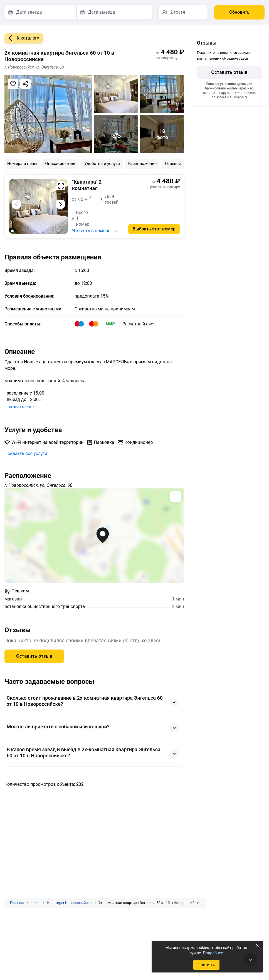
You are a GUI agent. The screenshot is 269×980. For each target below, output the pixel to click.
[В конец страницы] (250, 960)
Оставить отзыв (34, 656)
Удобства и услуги (102, 164)
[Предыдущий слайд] (16, 204)
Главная (17, 903)
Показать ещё (19, 407)
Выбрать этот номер (154, 229)
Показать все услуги (26, 453)
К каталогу (22, 38)
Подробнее (213, 953)
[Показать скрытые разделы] (36, 903)
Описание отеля (61, 164)
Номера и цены (22, 164)
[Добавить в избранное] (13, 84)
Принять (206, 965)
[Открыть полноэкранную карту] (94, 535)
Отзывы (173, 164)
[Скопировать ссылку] (25, 84)
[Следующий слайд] (60, 204)
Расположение (142, 164)
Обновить (239, 12)
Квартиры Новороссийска (69, 903)
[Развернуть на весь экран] (61, 186)
